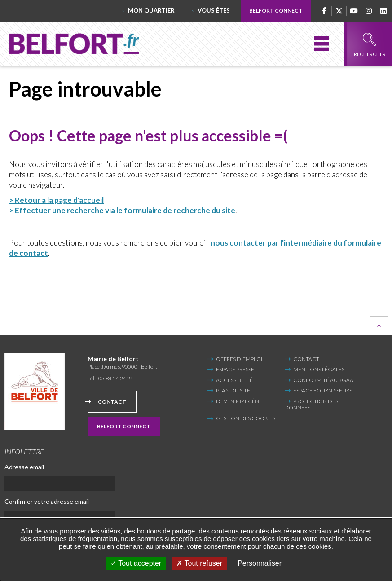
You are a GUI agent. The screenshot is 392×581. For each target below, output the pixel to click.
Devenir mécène (239, 401)
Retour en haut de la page (379, 326)
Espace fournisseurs (323, 390)
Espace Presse (235, 369)
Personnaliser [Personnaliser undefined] (260, 563)
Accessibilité (234, 380)
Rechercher (370, 45)
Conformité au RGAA (323, 380)
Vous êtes (214, 10)
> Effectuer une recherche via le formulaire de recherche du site (122, 210)
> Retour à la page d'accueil (56, 200)
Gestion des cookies (246, 418)
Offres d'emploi (239, 359)
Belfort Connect (276, 11)
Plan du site (233, 390)
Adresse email (24, 467)
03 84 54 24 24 (116, 378)
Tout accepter (136, 563)
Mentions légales (319, 369)
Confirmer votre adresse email (47, 501)
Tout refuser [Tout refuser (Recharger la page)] (199, 563)
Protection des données (311, 404)
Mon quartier (151, 10)
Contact (112, 402)
